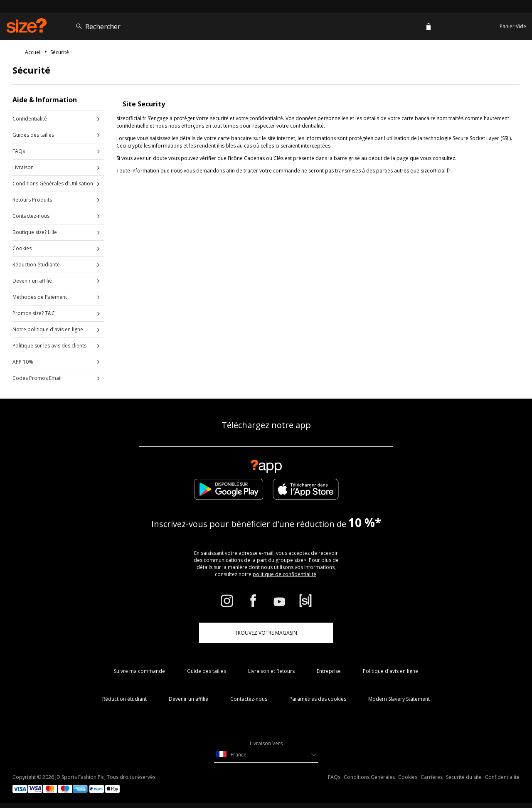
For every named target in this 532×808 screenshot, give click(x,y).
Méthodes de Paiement (40, 297)
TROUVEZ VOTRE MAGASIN (266, 633)
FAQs (19, 151)
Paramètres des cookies (318, 699)
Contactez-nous (31, 216)
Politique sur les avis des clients (49, 346)
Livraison (23, 167)
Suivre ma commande (139, 671)
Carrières (432, 777)
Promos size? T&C (34, 313)
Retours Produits (32, 200)
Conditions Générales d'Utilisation (53, 184)
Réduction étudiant (124, 699)
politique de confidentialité (284, 574)
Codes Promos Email (37, 378)
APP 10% (23, 362)
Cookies (22, 248)
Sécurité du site (464, 777)
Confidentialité (30, 119)
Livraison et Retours (271, 671)
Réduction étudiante (36, 265)
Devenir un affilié (32, 281)
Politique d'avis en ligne (390, 671)
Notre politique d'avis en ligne (48, 329)
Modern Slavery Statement (399, 699)
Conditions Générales (369, 777)
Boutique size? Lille (35, 232)
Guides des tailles (33, 135)
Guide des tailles (207, 671)
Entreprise (329, 671)
